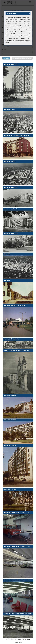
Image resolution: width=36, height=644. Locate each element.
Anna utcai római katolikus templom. (16, 351)
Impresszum (18, 642)
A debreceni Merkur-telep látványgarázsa (18, 614)
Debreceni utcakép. (10, 396)
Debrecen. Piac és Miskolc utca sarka (16, 135)
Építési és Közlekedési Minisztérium (20, 639)
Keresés (6, 58)
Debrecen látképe (9, 109)
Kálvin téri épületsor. (11, 339)
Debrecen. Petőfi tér (11, 64)
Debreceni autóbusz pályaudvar (14, 305)
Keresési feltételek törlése (22, 58)
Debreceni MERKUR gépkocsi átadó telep (17, 513)
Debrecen (7, 254)
